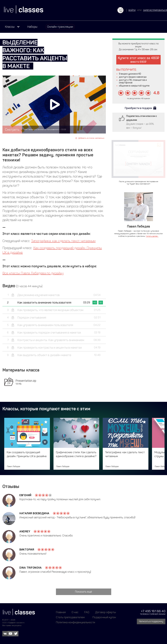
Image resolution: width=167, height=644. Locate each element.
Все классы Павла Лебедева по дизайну (33, 273)
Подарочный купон (104, 617)
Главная (61, 612)
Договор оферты (106, 612)
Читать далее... (152, 236)
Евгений (25, 495)
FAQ (87, 612)
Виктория (27, 550)
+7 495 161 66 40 (153, 611)
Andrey (25, 531)
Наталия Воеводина (34, 513)
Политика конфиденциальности (76, 622)
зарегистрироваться (155, 10)
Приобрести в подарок (138, 108)
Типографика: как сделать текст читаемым (63, 241)
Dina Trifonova (30, 568)
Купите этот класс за (139, 60)
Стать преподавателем (70, 617)
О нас (75, 612)
